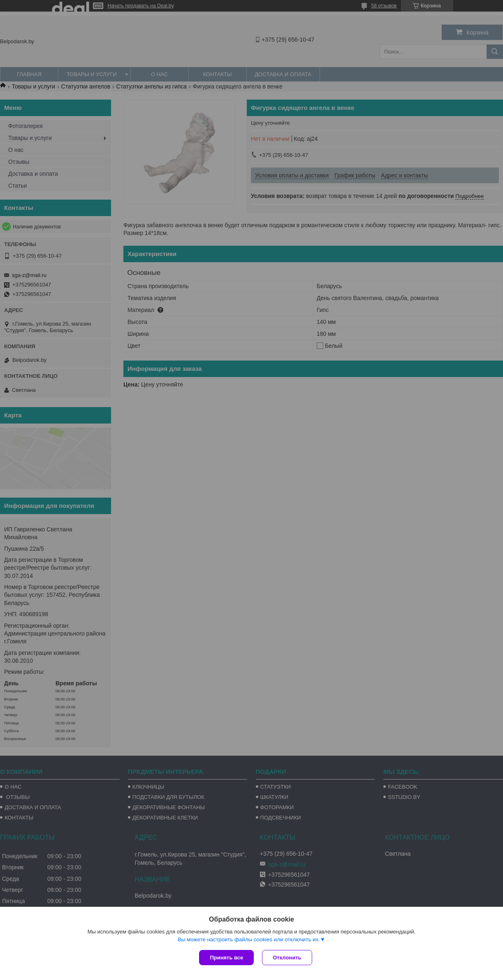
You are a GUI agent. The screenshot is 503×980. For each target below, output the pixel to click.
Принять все (226, 958)
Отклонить (287, 958)
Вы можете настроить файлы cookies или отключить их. (249, 939)
